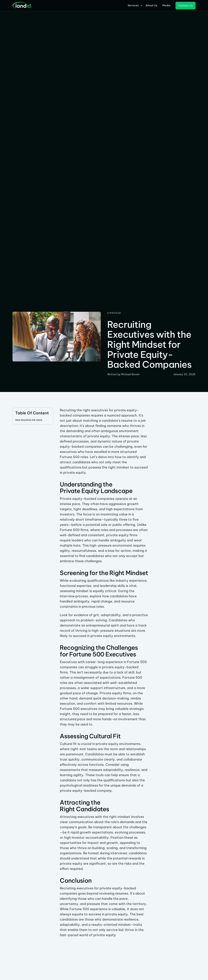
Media (166, 5)
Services (133, 5)
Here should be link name (29, 420)
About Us (151, 5)
